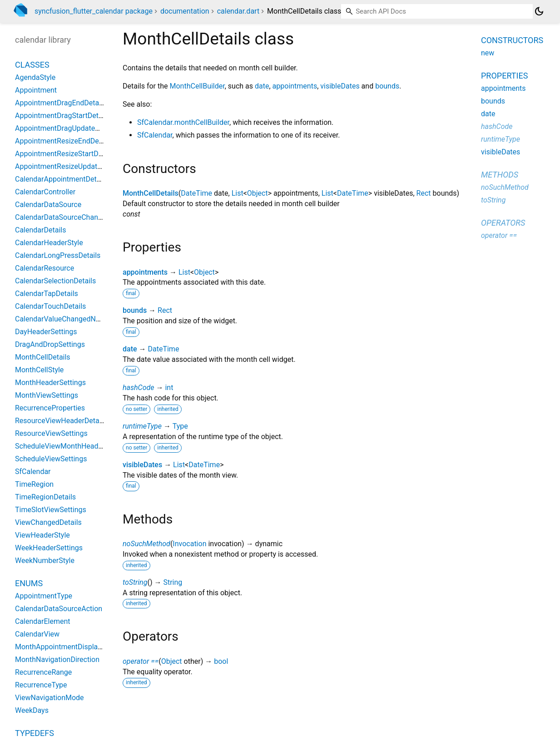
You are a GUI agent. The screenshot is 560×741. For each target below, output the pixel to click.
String (173, 582)
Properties (504, 76)
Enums (29, 583)
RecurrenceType (41, 685)
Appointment (36, 90)
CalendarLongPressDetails (58, 255)
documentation (185, 11)
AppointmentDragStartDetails (62, 116)
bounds (387, 86)
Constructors (512, 40)
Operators (503, 223)
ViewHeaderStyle (42, 535)
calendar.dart (238, 11)
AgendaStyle (35, 77)
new (488, 53)
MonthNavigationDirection (57, 659)
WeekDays (32, 710)
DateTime (196, 193)
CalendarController (45, 192)
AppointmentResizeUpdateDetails (69, 166)
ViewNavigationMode (50, 698)
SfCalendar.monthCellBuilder (183, 122)
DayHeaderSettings (46, 332)
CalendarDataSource (48, 205)
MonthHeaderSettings (50, 383)
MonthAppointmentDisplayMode (67, 647)
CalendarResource (45, 268)
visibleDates (340, 86)
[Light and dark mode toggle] (539, 11)
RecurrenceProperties (50, 408)
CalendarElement (43, 621)
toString (135, 582)
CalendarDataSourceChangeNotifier (72, 217)
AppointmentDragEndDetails (61, 103)
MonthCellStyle (39, 370)
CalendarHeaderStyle (49, 243)
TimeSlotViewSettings (51, 510)
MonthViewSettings (47, 395)
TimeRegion (34, 484)
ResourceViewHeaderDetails (61, 421)
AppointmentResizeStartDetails (65, 154)
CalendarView (37, 634)
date (262, 86)
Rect (424, 193)
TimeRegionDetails (45, 497)
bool (221, 661)
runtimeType (142, 426)
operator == (141, 661)
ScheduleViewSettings (51, 459)
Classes (32, 65)
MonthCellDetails (151, 193)
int (169, 388)
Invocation (189, 544)
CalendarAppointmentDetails (62, 179)
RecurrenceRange (43, 672)
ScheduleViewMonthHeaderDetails (71, 446)
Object (258, 193)
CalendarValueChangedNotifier (65, 319)
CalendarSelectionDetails (55, 281)
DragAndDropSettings (50, 344)
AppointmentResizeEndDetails (64, 141)
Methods (500, 175)
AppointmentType (44, 596)
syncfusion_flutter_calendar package (94, 11)
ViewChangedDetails (48, 522)
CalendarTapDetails (47, 294)
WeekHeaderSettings (49, 548)
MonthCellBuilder (197, 86)
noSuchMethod (146, 544)
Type (180, 426)
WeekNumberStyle (45, 561)
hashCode (138, 388)
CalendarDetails (40, 230)
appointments (295, 86)
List (238, 193)
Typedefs (35, 733)
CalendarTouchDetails (50, 306)
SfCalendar (155, 135)
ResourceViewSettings (51, 433)
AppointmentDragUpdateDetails (66, 128)
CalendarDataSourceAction (59, 609)
